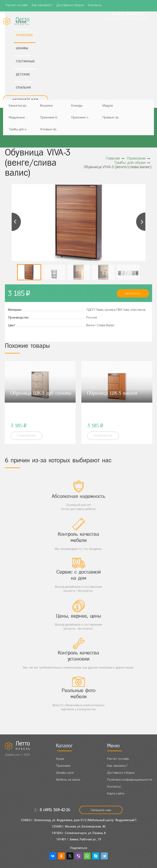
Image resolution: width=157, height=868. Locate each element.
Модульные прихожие (20, 117)
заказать (133, 293)
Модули (108, 106)
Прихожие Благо (51, 117)
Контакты (95, 5)
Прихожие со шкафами (82, 117)
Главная (115, 158)
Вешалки (46, 106)
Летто (23, 745)
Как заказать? (42, 5)
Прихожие (138, 158)
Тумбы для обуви (20, 129)
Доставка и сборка (70, 5)
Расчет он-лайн (17, 5)
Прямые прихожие (113, 117)
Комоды (77, 106)
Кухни (60, 759)
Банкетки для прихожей (20, 106)
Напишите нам (26, 100)
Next (141, 222)
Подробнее (26, 436)
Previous (16, 222)
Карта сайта (116, 794)
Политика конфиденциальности (130, 780)
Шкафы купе (65, 773)
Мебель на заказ (68, 780)
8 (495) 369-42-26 (128, 14)
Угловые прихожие (51, 129)
